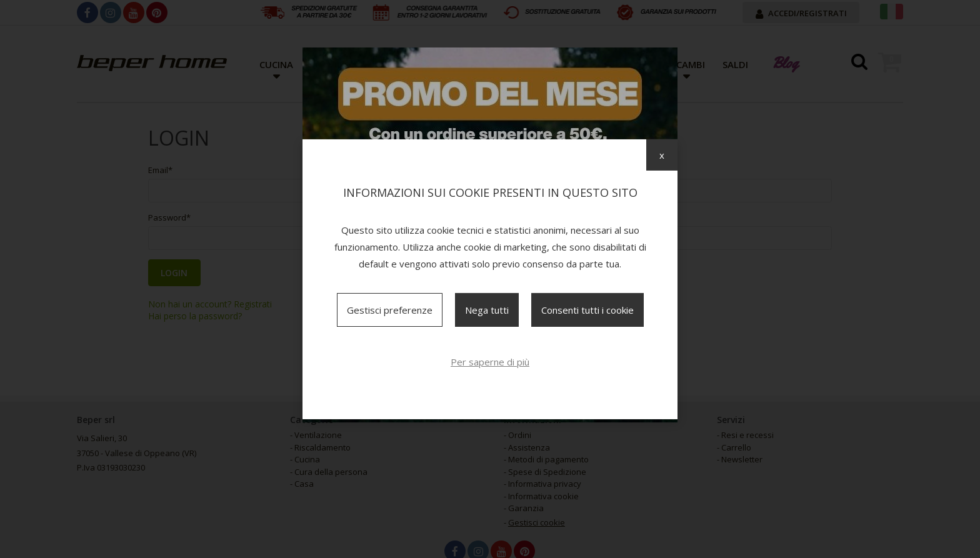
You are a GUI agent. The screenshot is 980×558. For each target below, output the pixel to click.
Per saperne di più (490, 362)
